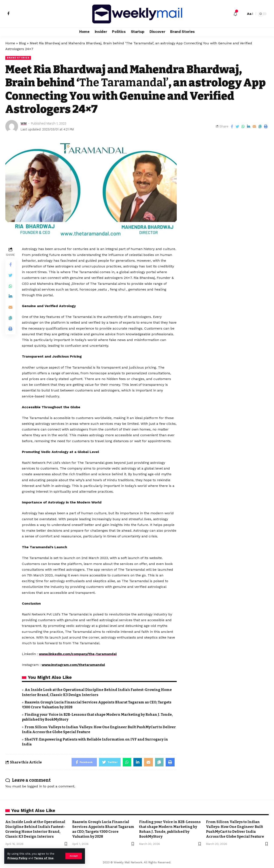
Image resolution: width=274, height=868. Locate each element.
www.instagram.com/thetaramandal (73, 665)
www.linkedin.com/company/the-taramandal (78, 654)
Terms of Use (44, 858)
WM (24, 123)
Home (10, 43)
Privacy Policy (17, 858)
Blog (22, 43)
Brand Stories (18, 58)
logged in (35, 786)
